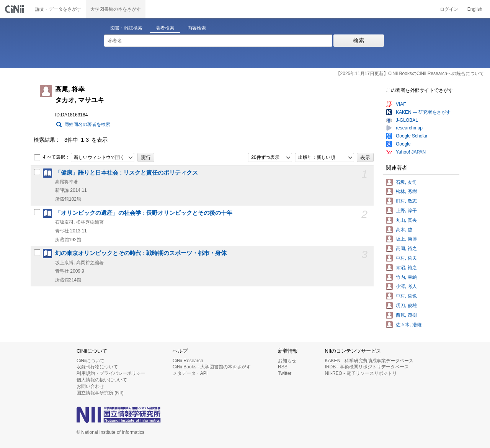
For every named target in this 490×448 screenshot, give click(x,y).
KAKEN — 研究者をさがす (423, 112)
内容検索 (197, 28)
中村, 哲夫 (406, 258)
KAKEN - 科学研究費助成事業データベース (369, 361)
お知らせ (287, 361)
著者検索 (165, 28)
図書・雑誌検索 (126, 28)
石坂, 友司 (406, 182)
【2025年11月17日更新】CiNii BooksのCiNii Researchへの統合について (410, 74)
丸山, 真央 (406, 220)
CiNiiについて (91, 361)
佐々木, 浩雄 (409, 325)
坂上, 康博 (406, 239)
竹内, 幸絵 (406, 277)
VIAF (401, 104)
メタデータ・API (190, 373)
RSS (283, 367)
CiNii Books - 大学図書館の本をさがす (212, 367)
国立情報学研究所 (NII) (100, 393)
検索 (359, 40)
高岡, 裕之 (406, 249)
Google (403, 144)
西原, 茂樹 (406, 315)
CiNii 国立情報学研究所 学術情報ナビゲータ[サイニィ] (15, 9)
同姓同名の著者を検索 (87, 124)
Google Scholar (412, 136)
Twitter (285, 373)
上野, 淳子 (406, 211)
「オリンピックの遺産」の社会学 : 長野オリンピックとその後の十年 (144, 213)
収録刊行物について (97, 367)
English (475, 9)
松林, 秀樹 (406, 191)
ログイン (449, 9)
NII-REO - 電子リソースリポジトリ (361, 373)
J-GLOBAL (407, 120)
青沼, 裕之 (406, 268)
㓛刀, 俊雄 (406, 306)
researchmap (409, 128)
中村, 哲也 (406, 296)
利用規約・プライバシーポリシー (111, 373)
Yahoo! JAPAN (411, 152)
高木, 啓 (404, 230)
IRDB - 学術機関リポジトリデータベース (367, 367)
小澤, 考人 (406, 286)
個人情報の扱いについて (102, 380)
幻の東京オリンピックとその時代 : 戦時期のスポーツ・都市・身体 (141, 253)
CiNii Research (188, 361)
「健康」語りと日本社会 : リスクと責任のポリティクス (127, 173)
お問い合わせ (90, 386)
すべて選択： (52, 157)
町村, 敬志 (406, 201)
